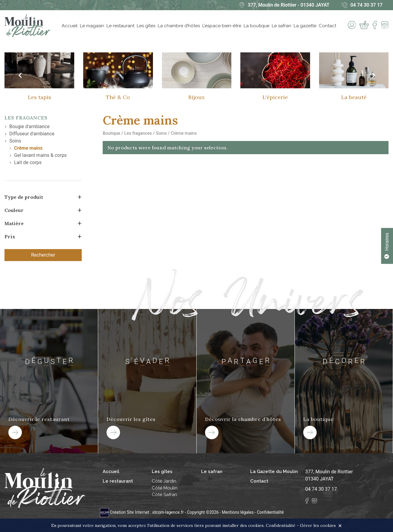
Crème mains (28, 148)
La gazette (305, 26)
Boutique (111, 133)
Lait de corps (28, 162)
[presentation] (20, 75)
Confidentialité (270, 512)
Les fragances (26, 118)
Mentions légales (238, 512)
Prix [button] (10, 237)
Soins (15, 141)
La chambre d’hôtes (179, 26)
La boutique (257, 26)
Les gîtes (146, 26)
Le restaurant (120, 26)
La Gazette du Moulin (274, 472)
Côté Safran (164, 495)
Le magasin (92, 26)
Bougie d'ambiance (29, 126)
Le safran (282, 26)
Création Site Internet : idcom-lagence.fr (142, 512)
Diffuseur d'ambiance (32, 134)
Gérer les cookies (318, 525)
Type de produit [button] (24, 197)
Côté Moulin (165, 488)
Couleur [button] (14, 210)
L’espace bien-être (222, 26)
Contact (327, 26)
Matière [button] (14, 223)
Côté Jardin (164, 481)
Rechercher (43, 255)
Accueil (70, 26)
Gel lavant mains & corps (40, 155)
